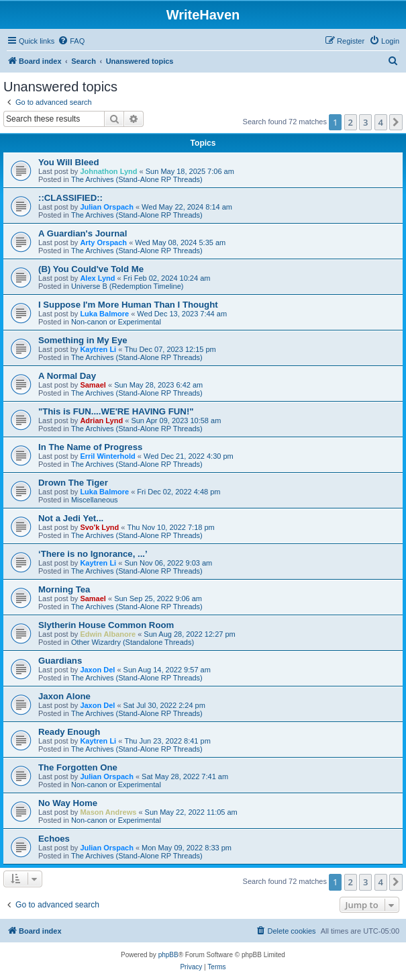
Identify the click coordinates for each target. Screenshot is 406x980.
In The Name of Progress (90, 447)
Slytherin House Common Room (106, 625)
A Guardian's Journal (83, 233)
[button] (396, 122)
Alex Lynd (97, 278)
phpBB (168, 955)
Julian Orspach (106, 207)
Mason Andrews (108, 812)
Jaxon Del (97, 670)
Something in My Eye (83, 340)
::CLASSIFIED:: (70, 198)
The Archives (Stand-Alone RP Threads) (137, 179)
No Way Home (68, 803)
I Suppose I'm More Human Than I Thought (128, 305)
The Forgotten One (78, 767)
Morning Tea (64, 589)
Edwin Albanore (108, 634)
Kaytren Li (98, 349)
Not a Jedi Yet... (71, 518)
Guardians (60, 661)
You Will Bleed (69, 162)
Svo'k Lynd (99, 527)
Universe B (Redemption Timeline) (128, 286)
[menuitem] (71, 41)
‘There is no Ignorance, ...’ (93, 554)
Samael (93, 385)
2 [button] (351, 122)
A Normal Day (67, 376)
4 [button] (381, 122)
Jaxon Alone (64, 696)
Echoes (54, 839)
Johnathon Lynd (108, 171)
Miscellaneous (95, 500)
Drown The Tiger (73, 483)
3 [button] (365, 122)
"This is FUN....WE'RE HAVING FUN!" (116, 411)
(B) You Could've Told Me (91, 269)
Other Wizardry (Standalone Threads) (133, 642)
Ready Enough (69, 732)
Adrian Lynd (101, 420)
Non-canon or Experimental (116, 322)
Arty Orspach (103, 242)
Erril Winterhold (107, 456)
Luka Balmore (104, 314)
